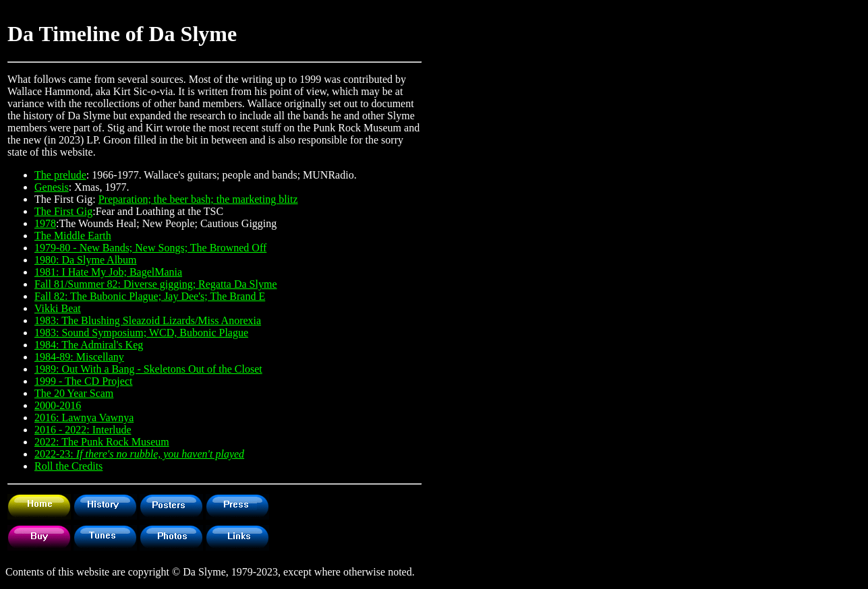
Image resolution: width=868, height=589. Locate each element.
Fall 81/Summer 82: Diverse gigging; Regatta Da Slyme (156, 284)
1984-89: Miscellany (79, 357)
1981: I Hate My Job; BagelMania (108, 272)
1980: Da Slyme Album (86, 260)
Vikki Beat (58, 308)
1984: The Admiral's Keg (89, 345)
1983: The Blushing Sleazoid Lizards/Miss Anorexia (148, 320)
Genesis (52, 187)
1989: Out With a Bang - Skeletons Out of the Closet (148, 369)
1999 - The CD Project (83, 381)
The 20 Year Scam (74, 393)
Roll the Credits (68, 466)
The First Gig (63, 211)
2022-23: (139, 454)
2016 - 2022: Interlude (83, 430)
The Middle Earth (73, 236)
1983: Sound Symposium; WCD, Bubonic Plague (141, 333)
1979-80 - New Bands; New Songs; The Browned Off (150, 248)
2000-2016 (58, 405)
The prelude (60, 175)
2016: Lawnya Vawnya (84, 417)
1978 (45, 223)
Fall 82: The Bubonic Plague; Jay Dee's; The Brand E (150, 296)
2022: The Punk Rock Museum (102, 442)
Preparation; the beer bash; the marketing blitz (198, 199)
